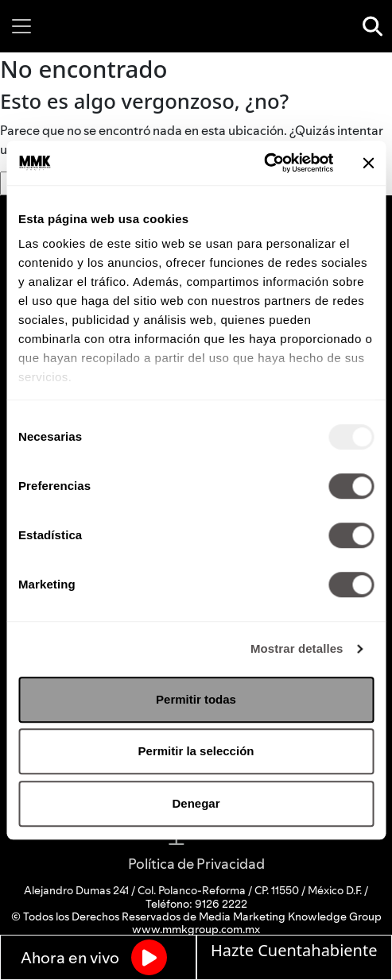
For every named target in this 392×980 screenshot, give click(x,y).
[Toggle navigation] (21, 26)
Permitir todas (196, 699)
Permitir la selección (196, 751)
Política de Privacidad (196, 864)
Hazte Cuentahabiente (294, 950)
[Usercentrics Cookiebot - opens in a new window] (264, 163)
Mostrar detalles (297, 648)
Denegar (196, 803)
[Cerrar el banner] (368, 163)
